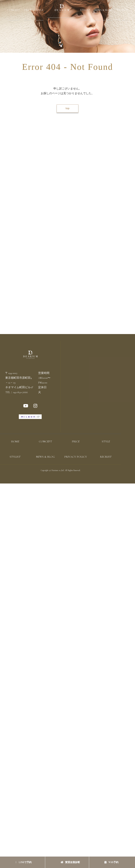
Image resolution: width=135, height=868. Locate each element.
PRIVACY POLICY (76, 457)
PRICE (28, 10)
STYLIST (85, 10)
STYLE (39, 10)
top (67, 108)
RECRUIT (122, 10)
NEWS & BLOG (103, 10)
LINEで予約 (23, 862)
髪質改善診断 (70, 862)
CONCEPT (14, 10)
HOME (15, 441)
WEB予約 (111, 862)
